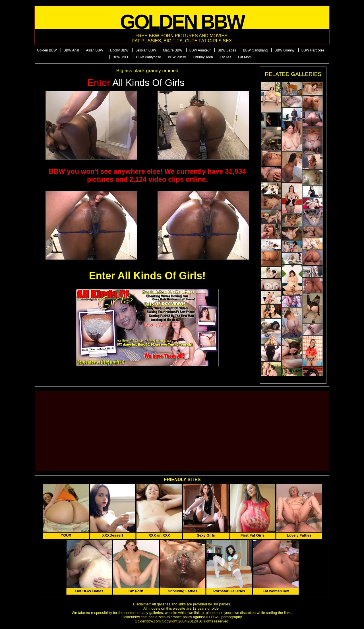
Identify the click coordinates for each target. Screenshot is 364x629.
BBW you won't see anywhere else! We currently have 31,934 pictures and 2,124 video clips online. (147, 175)
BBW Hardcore (313, 50)
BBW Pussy (177, 57)
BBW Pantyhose (149, 57)
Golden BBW (47, 50)
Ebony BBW (119, 50)
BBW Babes (227, 50)
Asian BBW (95, 50)
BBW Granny (284, 50)
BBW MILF (121, 57)
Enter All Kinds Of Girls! (147, 276)
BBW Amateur (200, 50)
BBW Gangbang (255, 50)
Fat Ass (226, 57)
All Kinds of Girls (136, 83)
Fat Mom (245, 57)
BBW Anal (71, 50)
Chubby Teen (203, 57)
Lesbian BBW (146, 50)
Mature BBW (173, 50)
